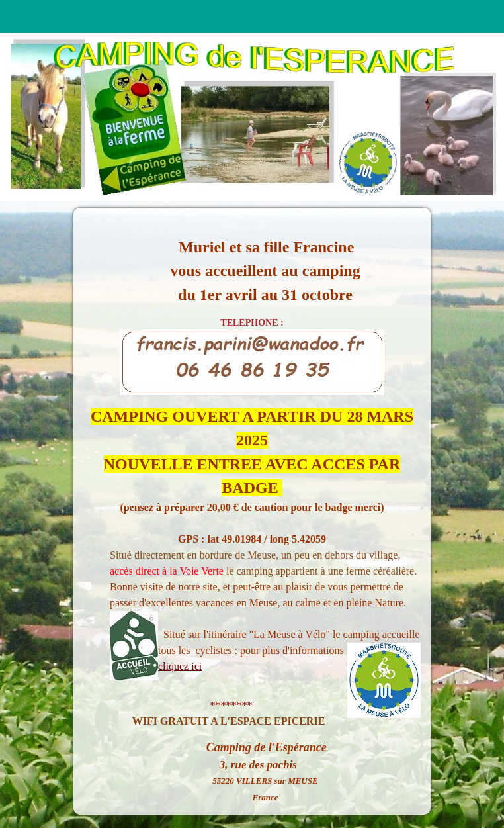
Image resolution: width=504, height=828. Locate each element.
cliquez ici (180, 666)
